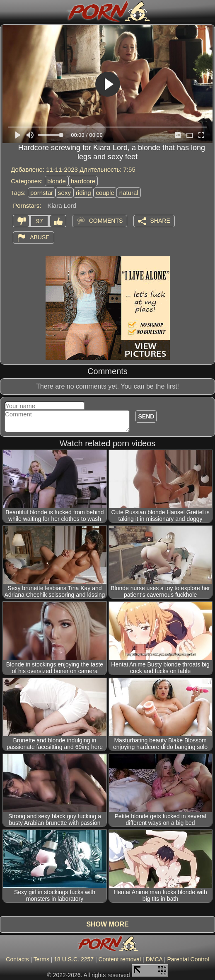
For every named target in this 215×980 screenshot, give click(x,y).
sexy (64, 193)
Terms (41, 959)
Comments (106, 221)
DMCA (154, 959)
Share (160, 221)
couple (105, 193)
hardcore (83, 181)
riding (83, 193)
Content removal (120, 959)
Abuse (40, 237)
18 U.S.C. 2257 (74, 959)
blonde (57, 181)
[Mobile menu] (7, 11)
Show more (107, 924)
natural (129, 193)
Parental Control (188, 959)
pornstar (42, 193)
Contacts (17, 959)
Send (146, 416)
